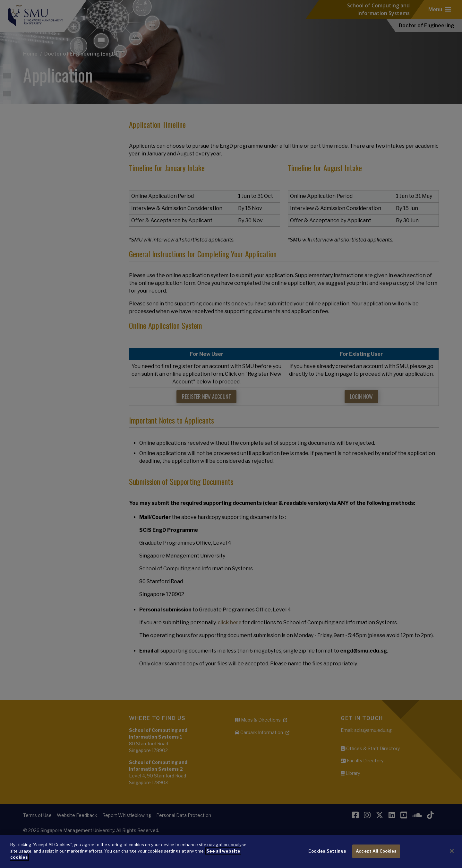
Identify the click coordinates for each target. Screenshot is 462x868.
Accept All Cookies (376, 851)
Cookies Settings (327, 851)
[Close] (452, 851)
